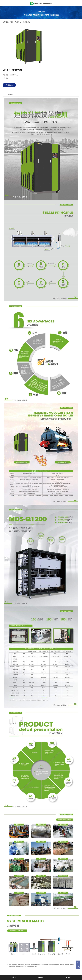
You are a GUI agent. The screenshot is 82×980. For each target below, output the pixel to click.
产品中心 (18, 22)
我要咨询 (9, 85)
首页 (12, 22)
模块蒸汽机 (27, 22)
